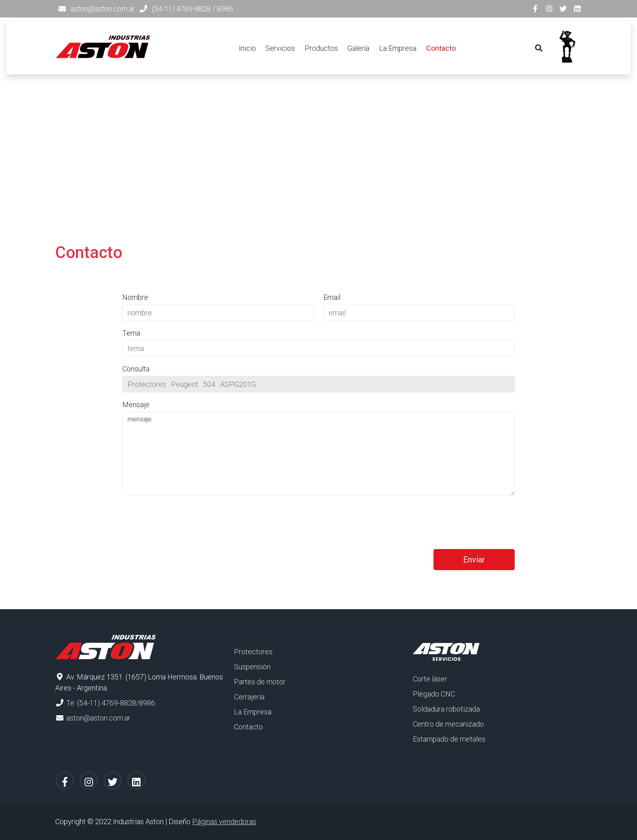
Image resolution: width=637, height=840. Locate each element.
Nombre (135, 297)
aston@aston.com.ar (103, 9)
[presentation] (184, 518)
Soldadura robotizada (446, 709)
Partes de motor (260, 682)
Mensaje (136, 405)
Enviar (474, 560)
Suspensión (252, 667)
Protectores (253, 652)
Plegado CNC (434, 694)
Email (332, 297)
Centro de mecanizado (448, 724)
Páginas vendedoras (224, 822)
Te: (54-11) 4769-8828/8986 (111, 703)
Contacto (441, 48)
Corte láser (430, 679)
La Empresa (398, 48)
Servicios (280, 48)
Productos (321, 48)
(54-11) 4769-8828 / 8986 (193, 9)
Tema (131, 333)
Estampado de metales (449, 739)
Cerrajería (249, 697)
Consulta (136, 369)
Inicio (247, 48)
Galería (358, 48)
